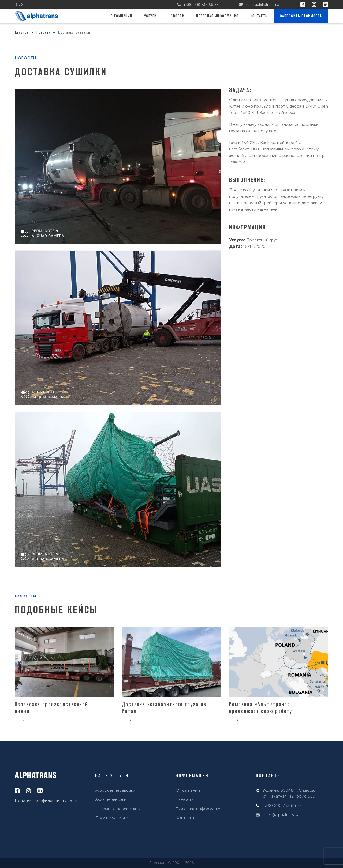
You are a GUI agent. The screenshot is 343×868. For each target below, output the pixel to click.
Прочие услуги (110, 818)
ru (18, 5)
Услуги (150, 16)
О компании (122, 16)
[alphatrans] (36, 16)
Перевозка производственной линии (51, 708)
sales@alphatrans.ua (259, 5)
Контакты (259, 16)
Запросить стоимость (301, 16)
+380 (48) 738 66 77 (198, 5)
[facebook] (303, 5)
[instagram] (314, 5)
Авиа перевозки (111, 799)
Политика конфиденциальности (46, 800)
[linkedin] (326, 5)
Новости (177, 16)
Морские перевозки (115, 790)
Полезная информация (217, 16)
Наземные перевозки (116, 809)
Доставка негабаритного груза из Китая (164, 708)
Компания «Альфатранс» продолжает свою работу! (262, 708)
